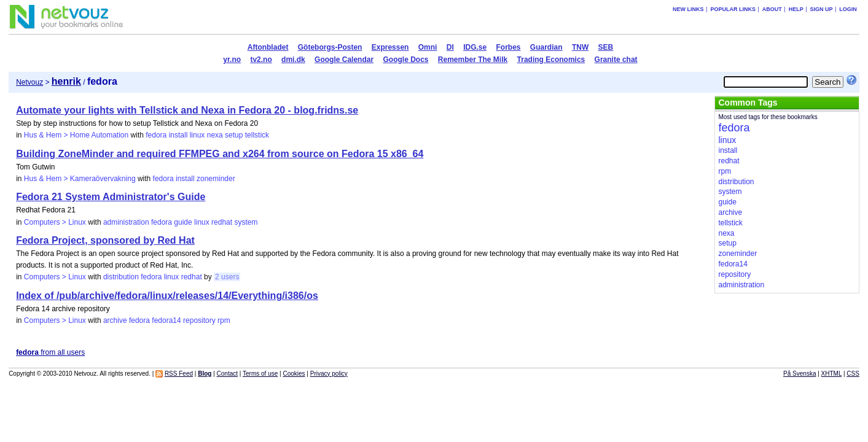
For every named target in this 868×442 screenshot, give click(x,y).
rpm (224, 320)
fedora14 (166, 320)
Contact (227, 374)
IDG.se (475, 47)
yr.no (232, 60)
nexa (215, 135)
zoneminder (216, 179)
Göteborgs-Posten (330, 47)
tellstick (257, 135)
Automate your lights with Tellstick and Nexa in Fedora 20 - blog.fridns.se (187, 110)
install (178, 135)
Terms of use (260, 374)
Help (796, 9)
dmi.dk (293, 60)
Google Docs (405, 60)
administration (126, 222)
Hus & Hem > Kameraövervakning (80, 179)
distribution (121, 277)
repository (199, 320)
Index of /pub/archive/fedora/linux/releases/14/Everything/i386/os (167, 296)
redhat (222, 222)
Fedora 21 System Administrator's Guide (111, 197)
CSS (853, 374)
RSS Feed (179, 374)
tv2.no (261, 60)
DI (450, 47)
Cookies (294, 374)
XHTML (832, 374)
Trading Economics (551, 60)
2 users (227, 277)
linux (197, 135)
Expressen (390, 47)
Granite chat (616, 60)
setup (234, 135)
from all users (50, 352)
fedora (156, 135)
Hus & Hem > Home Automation (76, 135)
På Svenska (800, 374)
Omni (428, 47)
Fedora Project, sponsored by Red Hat (105, 240)
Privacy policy (329, 374)
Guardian (546, 47)
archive (115, 320)
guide (183, 222)
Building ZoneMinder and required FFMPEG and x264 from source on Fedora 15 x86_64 (220, 154)
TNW (580, 47)
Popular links (733, 9)
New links (688, 9)
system (246, 222)
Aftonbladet (268, 47)
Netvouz (29, 82)
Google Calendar (344, 60)
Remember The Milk (473, 60)
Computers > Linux (55, 222)
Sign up (822, 9)
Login (848, 9)
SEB (606, 47)
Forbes (509, 47)
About (772, 9)
